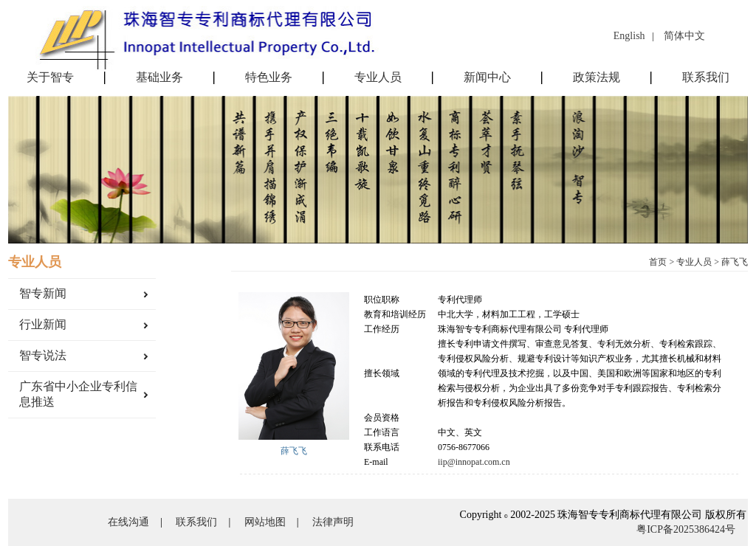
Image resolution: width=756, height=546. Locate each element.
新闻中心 (487, 77)
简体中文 (684, 36)
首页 (658, 262)
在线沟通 (128, 522)
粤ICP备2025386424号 (686, 529)
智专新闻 (43, 293)
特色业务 (269, 77)
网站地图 (265, 522)
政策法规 (597, 77)
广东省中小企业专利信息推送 (78, 394)
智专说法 (43, 355)
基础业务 (159, 77)
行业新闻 (43, 324)
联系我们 (706, 77)
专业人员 (378, 77)
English (629, 36)
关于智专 (50, 77)
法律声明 (333, 522)
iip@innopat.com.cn (474, 462)
